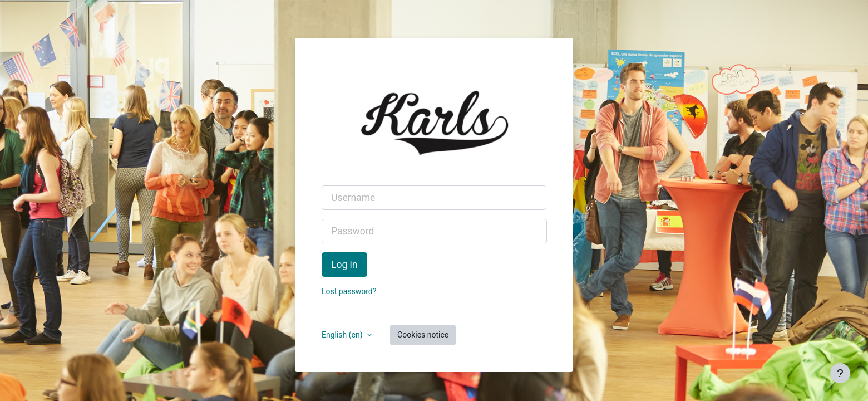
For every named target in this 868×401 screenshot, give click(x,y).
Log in (344, 265)
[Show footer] (840, 373)
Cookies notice (423, 335)
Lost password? (349, 291)
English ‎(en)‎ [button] (343, 335)
